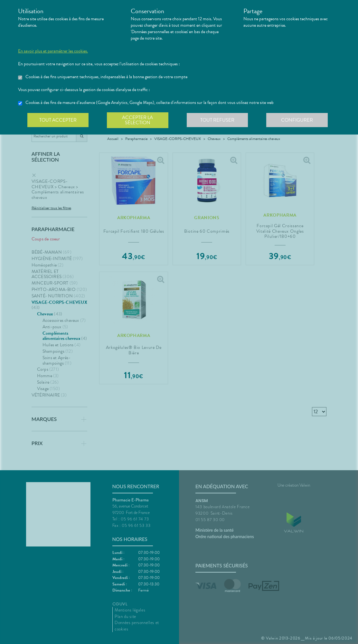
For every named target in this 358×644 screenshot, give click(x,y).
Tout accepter (58, 120)
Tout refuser (219, 120)
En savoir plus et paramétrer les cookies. (53, 51)
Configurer (300, 120)
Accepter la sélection (139, 120)
